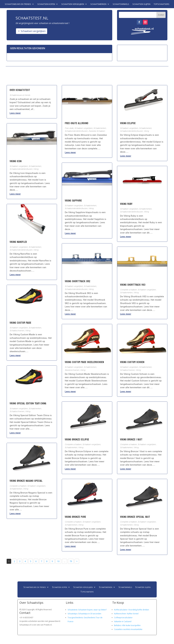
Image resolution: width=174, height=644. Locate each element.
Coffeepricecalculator (123, 618)
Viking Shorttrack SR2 (78, 281)
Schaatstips (72, 614)
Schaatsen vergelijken (73, 4)
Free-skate (69, 128)
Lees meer (15, 113)
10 (58, 561)
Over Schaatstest (20, 90)
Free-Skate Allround (77, 123)
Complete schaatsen (18, 486)
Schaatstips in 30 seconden (90, 614)
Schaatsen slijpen (141, 4)
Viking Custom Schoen (132, 362)
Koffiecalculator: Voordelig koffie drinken (132, 610)
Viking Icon (16, 161)
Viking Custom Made (20, 323)
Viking (36, 169)
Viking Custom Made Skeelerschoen (84, 362)
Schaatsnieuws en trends (18, 4)
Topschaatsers (161, 4)
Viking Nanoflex (18, 242)
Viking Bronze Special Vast (135, 517)
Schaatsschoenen (17, 331)
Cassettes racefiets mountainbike (128, 629)
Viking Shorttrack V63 (133, 285)
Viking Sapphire (73, 201)
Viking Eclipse (128, 123)
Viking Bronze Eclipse (77, 440)
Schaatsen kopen (46, 4)
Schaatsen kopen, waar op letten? (92, 610)
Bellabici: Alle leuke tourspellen (127, 625)
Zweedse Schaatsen (97, 131)
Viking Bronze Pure (75, 517)
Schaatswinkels (121, 4)
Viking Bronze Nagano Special (26, 481)
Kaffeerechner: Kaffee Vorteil (126, 614)
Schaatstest (72, 610)
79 (71, 561)
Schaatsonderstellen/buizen (21, 169)
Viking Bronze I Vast (131, 440)
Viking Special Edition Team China (28, 404)
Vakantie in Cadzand (123, 621)
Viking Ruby (126, 204)
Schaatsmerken (98, 4)
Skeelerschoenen (72, 370)
